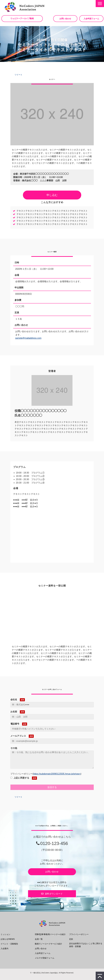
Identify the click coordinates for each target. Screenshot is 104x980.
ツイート (18, 75)
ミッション (5, 934)
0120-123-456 (54, 843)
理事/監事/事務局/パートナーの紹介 (50, 934)
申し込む (52, 195)
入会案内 (4, 948)
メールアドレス (18, 736)
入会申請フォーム (91, 19)
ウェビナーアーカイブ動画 (22, 19)
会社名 (14, 700)
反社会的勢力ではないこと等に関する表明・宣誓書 (86, 945)
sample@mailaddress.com (28, 338)
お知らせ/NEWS (8, 939)
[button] (100, 4)
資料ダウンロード (54, 894)
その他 (14, 748)
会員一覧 (39, 939)
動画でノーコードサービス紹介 (48, 944)
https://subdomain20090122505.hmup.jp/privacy (57, 774)
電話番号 (15, 724)
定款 (71, 939)
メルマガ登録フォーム (45, 958)
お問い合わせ (65, 19)
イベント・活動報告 (9, 944)
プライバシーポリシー (79, 934)
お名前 (14, 712)
